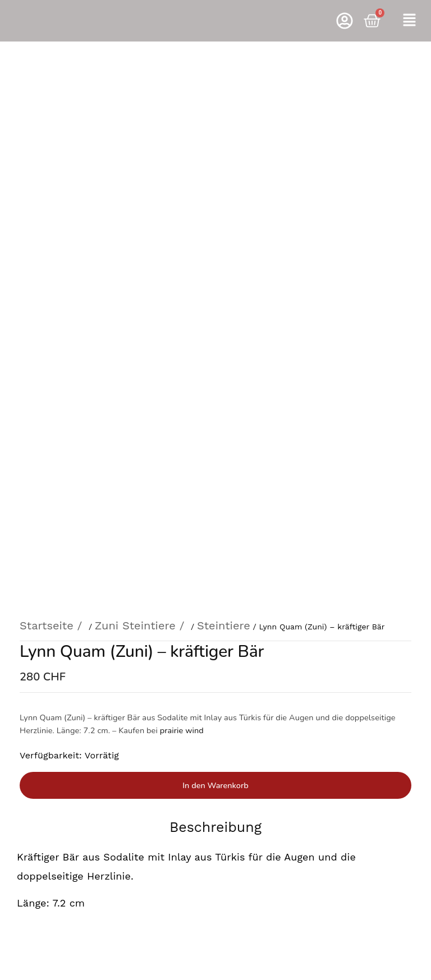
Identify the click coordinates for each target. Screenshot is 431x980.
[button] (409, 21)
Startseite (47, 132)
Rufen (215, 721)
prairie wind (182, 236)
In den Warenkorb (215, 291)
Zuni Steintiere (135, 132)
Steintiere (224, 132)
